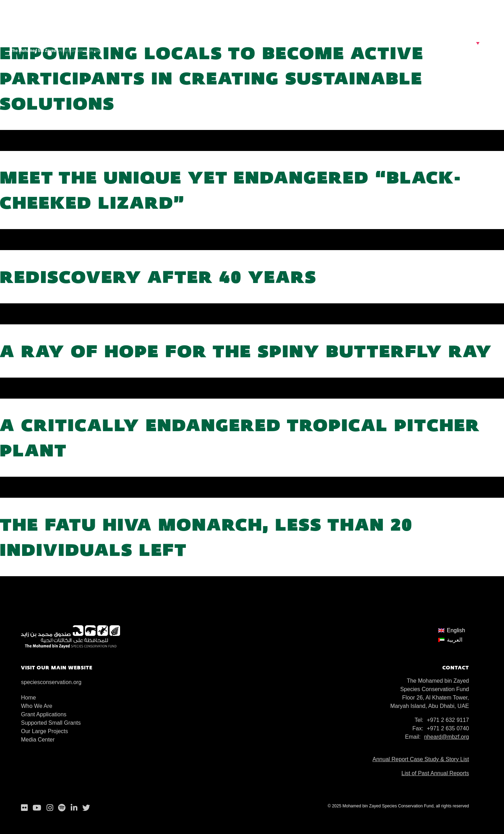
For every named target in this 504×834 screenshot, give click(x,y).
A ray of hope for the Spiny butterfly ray (246, 351)
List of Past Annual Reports (435, 773)
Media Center (38, 740)
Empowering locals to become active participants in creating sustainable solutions (212, 78)
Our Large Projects (44, 731)
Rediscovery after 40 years (158, 277)
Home (29, 698)
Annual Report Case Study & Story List (421, 759)
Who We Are (37, 706)
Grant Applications (44, 714)
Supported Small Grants (51, 723)
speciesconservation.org (51, 682)
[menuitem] (452, 630)
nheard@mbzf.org (447, 737)
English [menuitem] (456, 630)
